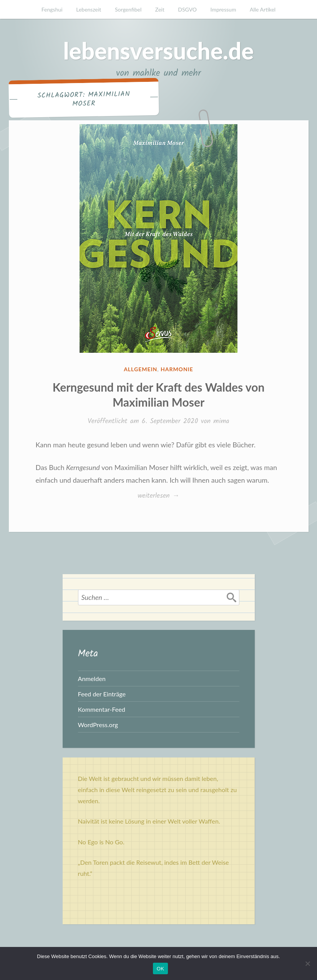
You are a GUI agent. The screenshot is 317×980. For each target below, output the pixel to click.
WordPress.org (98, 725)
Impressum (223, 9)
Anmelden (92, 679)
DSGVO (187, 9)
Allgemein (140, 369)
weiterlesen (158, 496)
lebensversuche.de (158, 51)
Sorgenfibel (128, 9)
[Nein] (307, 963)
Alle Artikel (263, 9)
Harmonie (177, 369)
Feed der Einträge (102, 694)
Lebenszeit (89, 9)
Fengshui (52, 9)
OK (160, 969)
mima (221, 421)
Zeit (160, 9)
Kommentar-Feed (102, 709)
